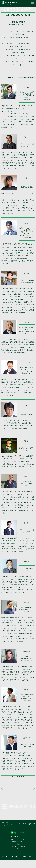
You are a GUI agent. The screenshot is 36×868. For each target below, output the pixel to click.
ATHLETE (10, 77)
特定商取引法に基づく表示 (32, 821)
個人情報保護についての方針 (5, 821)
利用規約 (14, 821)
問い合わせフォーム (23, 821)
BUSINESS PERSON (26, 77)
